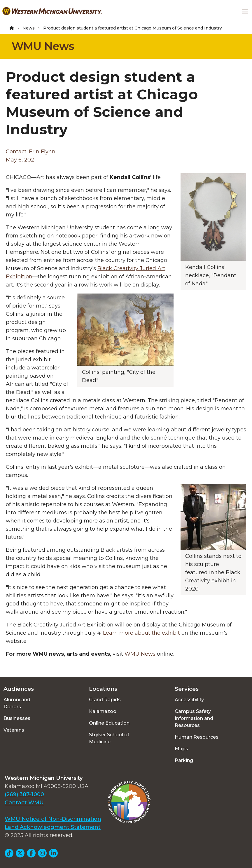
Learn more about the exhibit (141, 633)
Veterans (14, 730)
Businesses (17, 718)
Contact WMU (24, 803)
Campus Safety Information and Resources (194, 718)
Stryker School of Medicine (109, 738)
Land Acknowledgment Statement (53, 827)
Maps (181, 749)
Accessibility (189, 700)
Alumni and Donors (17, 703)
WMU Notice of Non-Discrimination (53, 819)
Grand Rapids (105, 700)
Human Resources (197, 737)
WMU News (43, 46)
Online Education (109, 723)
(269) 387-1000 (24, 794)
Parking (184, 760)
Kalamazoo (103, 711)
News (29, 28)
